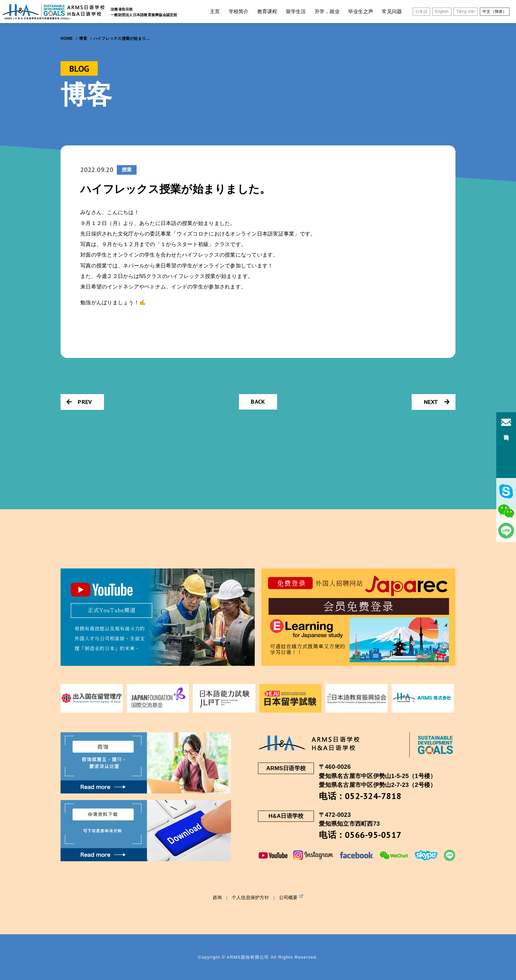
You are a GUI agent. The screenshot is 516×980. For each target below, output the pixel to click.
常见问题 (392, 11)
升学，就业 (327, 11)
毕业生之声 (361, 11)
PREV (79, 402)
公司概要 (291, 897)
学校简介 (239, 11)
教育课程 (267, 11)
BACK (258, 402)
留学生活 (296, 11)
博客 (83, 38)
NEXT (437, 402)
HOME (67, 38)
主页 (215, 11)
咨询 (217, 897)
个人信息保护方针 (250, 897)
